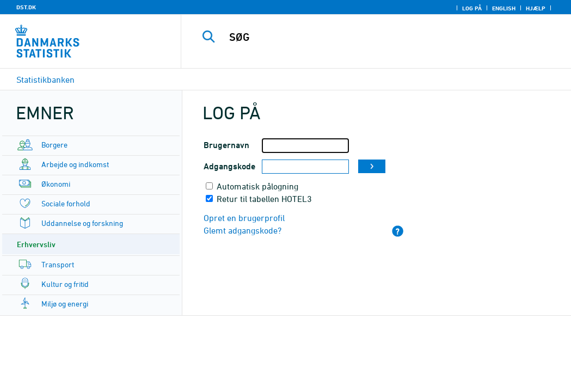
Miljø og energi (65, 304)
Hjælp (536, 8)
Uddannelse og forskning (82, 223)
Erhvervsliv (36, 244)
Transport (58, 264)
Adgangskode (229, 166)
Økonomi (56, 184)
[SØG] (379, 37)
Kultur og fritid (65, 284)
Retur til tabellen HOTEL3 (264, 199)
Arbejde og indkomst (75, 164)
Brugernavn (226, 145)
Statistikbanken (45, 79)
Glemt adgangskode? (242, 230)
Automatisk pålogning (257, 186)
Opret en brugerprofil (244, 218)
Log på (472, 8)
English (504, 8)
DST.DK (26, 7)
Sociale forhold (66, 203)
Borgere (54, 145)
